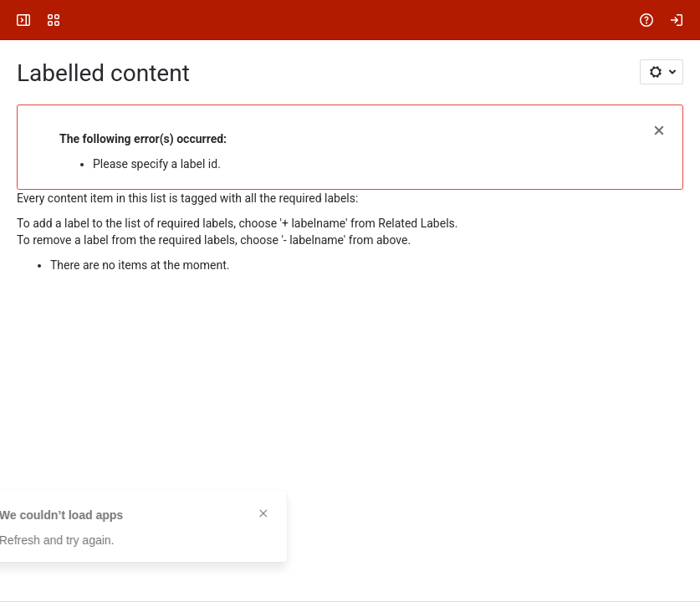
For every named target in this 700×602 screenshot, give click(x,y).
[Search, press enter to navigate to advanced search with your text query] (353, 20)
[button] (659, 129)
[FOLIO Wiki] (77, 20)
